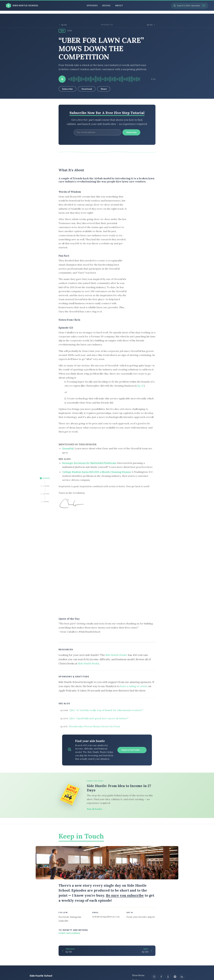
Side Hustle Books (89, 663)
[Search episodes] (190, 6)
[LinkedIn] (182, 977)
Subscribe (67, 89)
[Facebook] (161, 977)
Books (106, 6)
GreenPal (68, 448)
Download (87, 89)
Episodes (92, 6)
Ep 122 (63, 25)
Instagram (75, 917)
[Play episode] (62, 79)
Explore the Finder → (132, 750)
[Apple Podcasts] (168, 977)
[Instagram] (154, 977)
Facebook (64, 917)
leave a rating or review (134, 686)
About (119, 6)
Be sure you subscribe (125, 895)
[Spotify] (175, 977)
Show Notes (138, 975)
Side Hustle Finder (116, 655)
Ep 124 (151, 25)
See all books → (96, 809)
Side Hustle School (41, 976)
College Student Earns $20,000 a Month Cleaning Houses (96, 472)
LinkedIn (63, 921)
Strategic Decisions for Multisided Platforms (89, 463)
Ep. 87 (141, 386)
